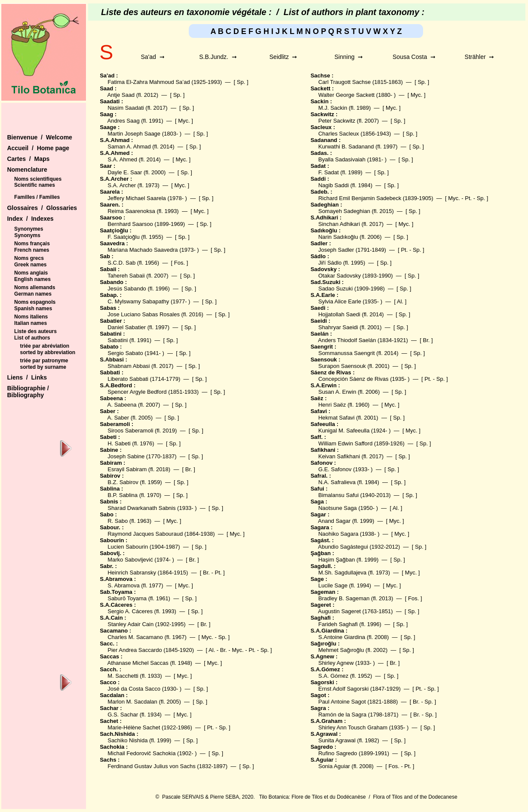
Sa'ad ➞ (152, 57)
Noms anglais (31, 273)
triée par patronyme (44, 361)
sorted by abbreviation (48, 352)
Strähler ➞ (480, 57)
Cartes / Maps (28, 159)
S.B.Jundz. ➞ (218, 57)
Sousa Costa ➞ (414, 57)
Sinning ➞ (349, 57)
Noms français (32, 244)
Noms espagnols (35, 302)
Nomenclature (27, 170)
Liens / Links (27, 377)
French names (32, 250)
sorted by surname (43, 367)
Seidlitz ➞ (284, 57)
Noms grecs (29, 258)
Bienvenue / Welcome (39, 137)
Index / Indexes (30, 219)
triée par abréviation (45, 346)
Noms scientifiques (38, 179)
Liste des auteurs (35, 331)
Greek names (30, 265)
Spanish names (33, 309)
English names (32, 279)
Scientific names (35, 185)
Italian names (31, 323)
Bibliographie (27, 388)
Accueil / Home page (38, 148)
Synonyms (27, 235)
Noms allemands (35, 287)
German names (33, 294)
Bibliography (25, 395)
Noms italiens (31, 317)
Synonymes (29, 229)
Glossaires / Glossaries (42, 208)
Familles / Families (37, 197)
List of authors (32, 338)
